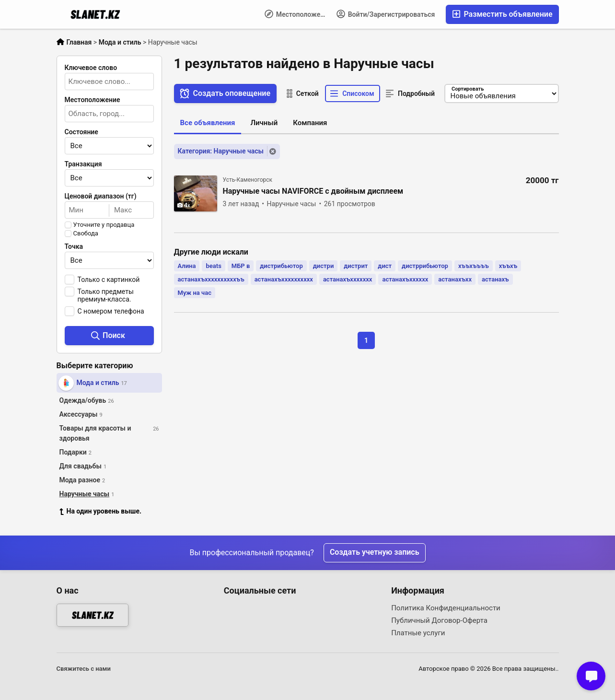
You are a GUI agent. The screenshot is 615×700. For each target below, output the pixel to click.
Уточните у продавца (104, 225)
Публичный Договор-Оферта (439, 620)
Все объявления (208, 123)
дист (385, 266)
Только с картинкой (109, 280)
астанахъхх (455, 279)
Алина (187, 266)
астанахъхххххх (405, 279)
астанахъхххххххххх (284, 279)
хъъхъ (508, 266)
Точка (74, 246)
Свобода (86, 233)
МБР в (241, 266)
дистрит (356, 266)
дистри (324, 266)
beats (213, 266)
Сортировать (467, 89)
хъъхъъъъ (474, 266)
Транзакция (83, 164)
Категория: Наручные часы (221, 151)
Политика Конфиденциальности (446, 608)
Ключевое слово (91, 68)
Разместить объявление (502, 14)
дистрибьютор (281, 266)
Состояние (81, 132)
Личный (264, 123)
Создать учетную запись (375, 553)
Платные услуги (418, 633)
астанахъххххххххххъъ (211, 279)
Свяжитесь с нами (84, 669)
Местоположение (298, 14)
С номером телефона (111, 311)
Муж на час (195, 293)
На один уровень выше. (101, 511)
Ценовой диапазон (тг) (101, 196)
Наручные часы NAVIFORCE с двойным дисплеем (313, 191)
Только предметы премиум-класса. (106, 295)
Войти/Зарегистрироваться (386, 14)
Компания (310, 123)
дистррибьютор (425, 266)
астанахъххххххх (348, 279)
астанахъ (495, 279)
